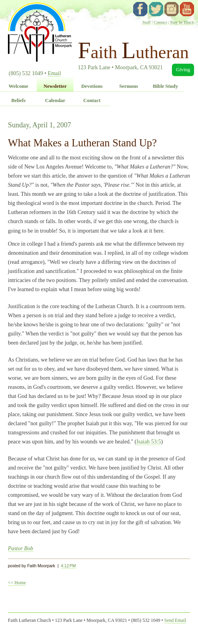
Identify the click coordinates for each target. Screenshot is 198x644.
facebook (140, 9)
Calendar (55, 100)
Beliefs (18, 100)
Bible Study (166, 86)
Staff (146, 22)
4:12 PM (68, 566)
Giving (183, 70)
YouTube (187, 9)
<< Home (17, 583)
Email (55, 73)
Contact (160, 22)
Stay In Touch (182, 22)
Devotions (92, 86)
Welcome (19, 86)
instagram (172, 9)
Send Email (175, 620)
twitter (156, 9)
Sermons (129, 86)
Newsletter (55, 86)
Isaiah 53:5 (149, 441)
